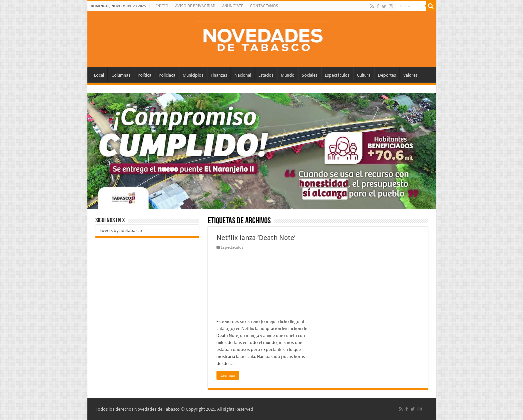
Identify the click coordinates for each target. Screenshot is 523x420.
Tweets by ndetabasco (120, 230)
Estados (266, 75)
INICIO (162, 6)
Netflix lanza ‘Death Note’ (256, 238)
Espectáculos (337, 75)
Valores (410, 75)
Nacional (243, 75)
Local (99, 75)
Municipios (193, 75)
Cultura (364, 75)
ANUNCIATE (233, 6)
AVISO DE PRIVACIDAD (195, 6)
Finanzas (219, 75)
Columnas (121, 75)
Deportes (387, 75)
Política (145, 75)
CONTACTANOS (264, 6)
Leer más (228, 375)
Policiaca (167, 75)
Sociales (310, 75)
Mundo (288, 75)
